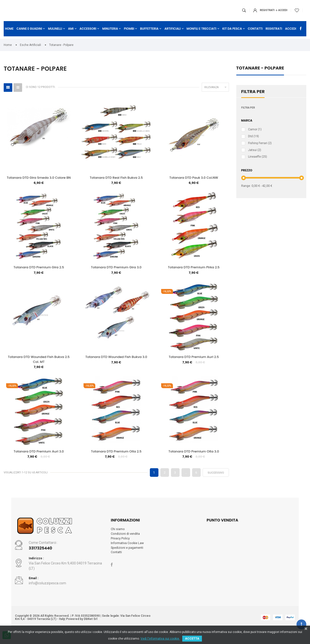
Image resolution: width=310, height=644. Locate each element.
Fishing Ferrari (260, 151)
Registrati (245, 15)
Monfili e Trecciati (202, 39)
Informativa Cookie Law (127, 554)
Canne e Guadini (29, 39)
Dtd (254, 144)
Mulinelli (55, 39)
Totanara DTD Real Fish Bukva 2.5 (116, 185)
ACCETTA (192, 639)
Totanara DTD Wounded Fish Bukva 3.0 (116, 366)
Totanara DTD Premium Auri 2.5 (194, 366)
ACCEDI (261, 15)
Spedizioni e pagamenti (128, 559)
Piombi (129, 39)
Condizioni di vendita (126, 545)
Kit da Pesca (232, 39)
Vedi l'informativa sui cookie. (160, 639)
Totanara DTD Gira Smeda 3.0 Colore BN (39, 185)
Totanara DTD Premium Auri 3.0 (39, 461)
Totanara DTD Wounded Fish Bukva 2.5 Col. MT (39, 369)
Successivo (216, 483)
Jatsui (255, 159)
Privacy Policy (120, 550)
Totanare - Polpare (260, 76)
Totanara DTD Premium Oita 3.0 (194, 461)
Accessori (88, 39)
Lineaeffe (258, 165)
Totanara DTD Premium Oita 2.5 (116, 461)
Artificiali (172, 39)
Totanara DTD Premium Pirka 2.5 (194, 276)
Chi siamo (118, 540)
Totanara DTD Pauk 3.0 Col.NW (194, 185)
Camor (255, 137)
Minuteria (110, 39)
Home (9, 39)
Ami (71, 39)
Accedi (290, 39)
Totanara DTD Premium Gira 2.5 (39, 276)
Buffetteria (149, 39)
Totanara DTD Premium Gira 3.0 (116, 276)
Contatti (255, 39)
